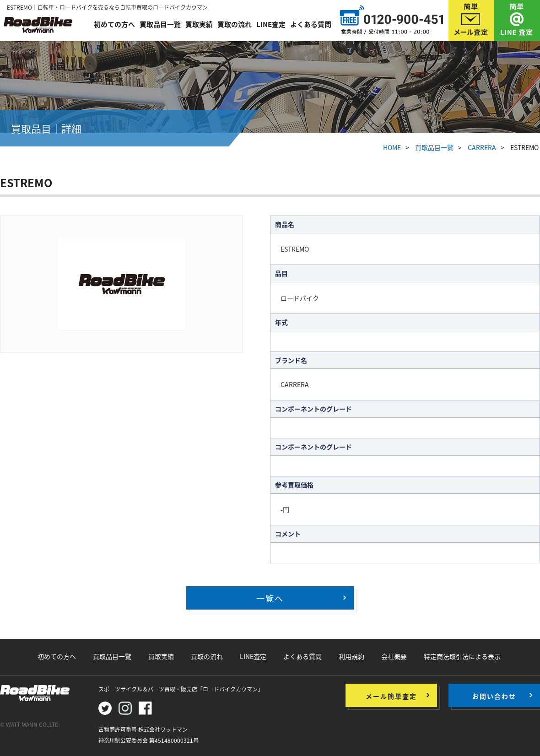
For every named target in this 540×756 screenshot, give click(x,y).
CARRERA (482, 147)
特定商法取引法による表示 (462, 656)
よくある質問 (311, 24)
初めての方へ (114, 24)
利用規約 (351, 656)
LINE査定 (271, 24)
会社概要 (394, 656)
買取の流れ (235, 24)
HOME (392, 147)
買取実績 (199, 24)
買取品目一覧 (160, 24)
